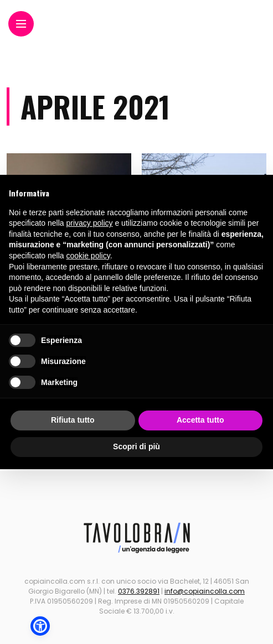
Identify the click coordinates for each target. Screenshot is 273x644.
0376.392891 (139, 591)
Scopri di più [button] (136, 446)
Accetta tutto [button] (200, 420)
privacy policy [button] (90, 223)
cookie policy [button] (88, 256)
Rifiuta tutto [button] (73, 420)
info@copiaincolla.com (205, 591)
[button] (40, 626)
